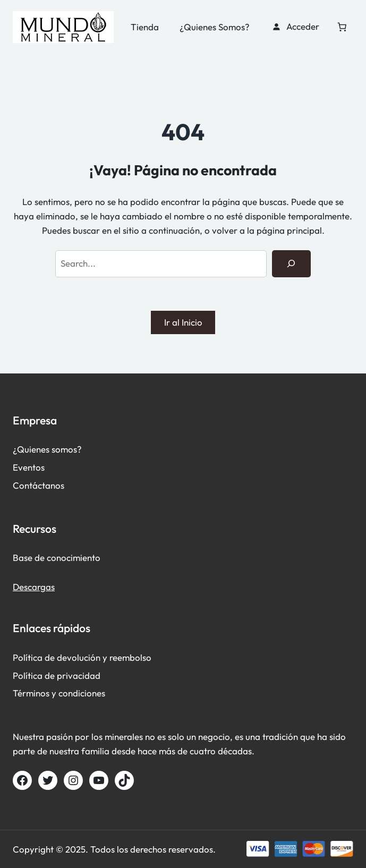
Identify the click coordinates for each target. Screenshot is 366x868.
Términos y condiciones (59, 693)
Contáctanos (39, 485)
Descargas (34, 587)
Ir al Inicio (183, 322)
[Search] (291, 264)
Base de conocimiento (57, 558)
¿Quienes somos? (47, 449)
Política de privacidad (57, 675)
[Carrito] (342, 27)
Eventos (29, 467)
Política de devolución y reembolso (82, 657)
